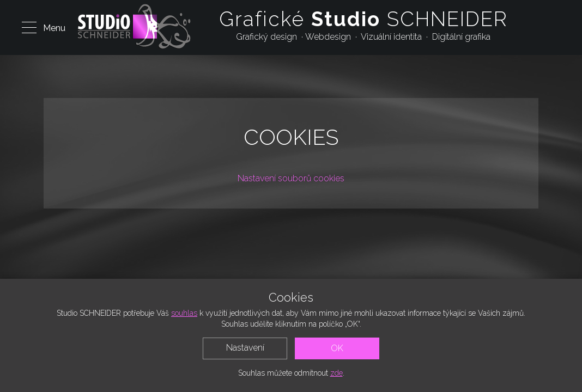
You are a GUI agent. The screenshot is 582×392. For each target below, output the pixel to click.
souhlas (184, 313)
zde (337, 373)
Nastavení (245, 348)
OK (337, 348)
